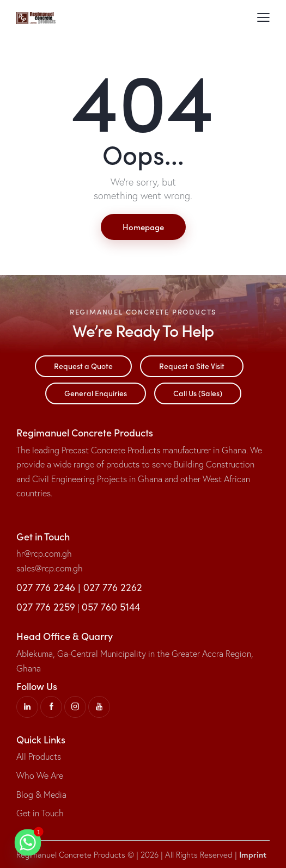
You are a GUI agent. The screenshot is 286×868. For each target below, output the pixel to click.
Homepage (143, 227)
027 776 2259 (46, 607)
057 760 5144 (111, 607)
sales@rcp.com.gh (50, 568)
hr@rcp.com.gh (44, 553)
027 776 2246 (46, 587)
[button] (263, 17)
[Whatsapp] (28, 842)
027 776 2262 (113, 587)
